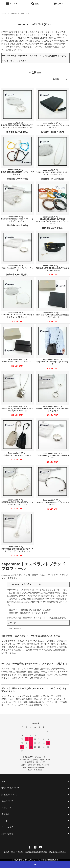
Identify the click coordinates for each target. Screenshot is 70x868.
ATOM (20, 852)
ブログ (6, 852)
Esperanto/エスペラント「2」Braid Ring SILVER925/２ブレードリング (53, 455)
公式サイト (14, 610)
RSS (13, 852)
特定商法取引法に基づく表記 (36, 852)
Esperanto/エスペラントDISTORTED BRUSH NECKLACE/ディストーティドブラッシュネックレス (17, 549)
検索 (35, 4)
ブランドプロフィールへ (15, 61)
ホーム (4, 13)
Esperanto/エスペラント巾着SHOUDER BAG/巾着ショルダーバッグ (52, 362)
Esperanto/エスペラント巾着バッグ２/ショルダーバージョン (17, 454)
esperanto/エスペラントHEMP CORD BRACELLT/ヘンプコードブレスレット (17, 172)
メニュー (12, 4)
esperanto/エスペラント (20, 13)
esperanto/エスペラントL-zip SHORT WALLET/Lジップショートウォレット (52, 125)
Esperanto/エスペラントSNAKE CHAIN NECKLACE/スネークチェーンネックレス (52, 409)
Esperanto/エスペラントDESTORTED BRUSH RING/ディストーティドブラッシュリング (17, 219)
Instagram (13, 613)
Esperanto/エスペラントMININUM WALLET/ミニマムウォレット (17, 361)
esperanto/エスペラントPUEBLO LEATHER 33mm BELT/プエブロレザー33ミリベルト (53, 268)
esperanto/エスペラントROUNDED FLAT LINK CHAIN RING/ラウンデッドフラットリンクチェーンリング (17, 125)
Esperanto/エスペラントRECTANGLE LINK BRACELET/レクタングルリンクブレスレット (17, 502)
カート (58, 4)
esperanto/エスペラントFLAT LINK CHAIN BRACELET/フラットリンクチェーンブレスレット (17, 315)
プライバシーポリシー (58, 852)
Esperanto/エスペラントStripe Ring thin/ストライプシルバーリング (17, 268)
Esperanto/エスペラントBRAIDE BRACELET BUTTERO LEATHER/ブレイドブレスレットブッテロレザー (52, 220)
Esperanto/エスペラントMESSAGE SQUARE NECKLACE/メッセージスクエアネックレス (17, 409)
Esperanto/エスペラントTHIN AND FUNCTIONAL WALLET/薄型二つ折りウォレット (53, 315)
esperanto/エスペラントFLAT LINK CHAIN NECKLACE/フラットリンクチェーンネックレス (53, 172)
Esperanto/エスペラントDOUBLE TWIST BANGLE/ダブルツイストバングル (52, 502)
